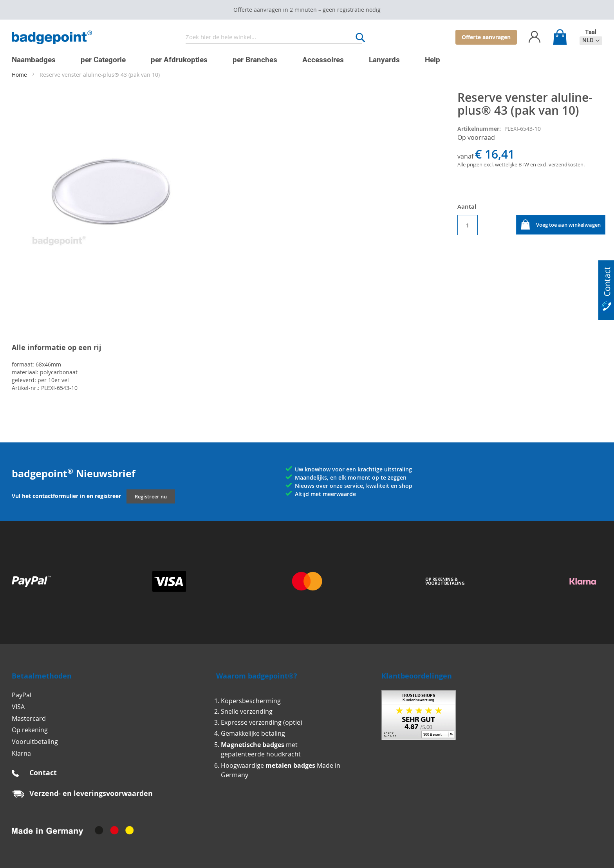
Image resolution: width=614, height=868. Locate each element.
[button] (591, 41)
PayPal (22, 695)
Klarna (21, 753)
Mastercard (29, 718)
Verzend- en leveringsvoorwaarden (91, 793)
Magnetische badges (253, 745)
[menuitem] (34, 60)
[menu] (301, 57)
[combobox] (274, 37)
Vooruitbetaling (35, 742)
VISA (18, 707)
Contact (43, 773)
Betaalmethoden (42, 676)
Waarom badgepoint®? (257, 676)
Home (19, 75)
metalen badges (290, 765)
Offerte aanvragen (486, 37)
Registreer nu (151, 496)
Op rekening (30, 730)
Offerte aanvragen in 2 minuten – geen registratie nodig (307, 10)
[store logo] (52, 37)
